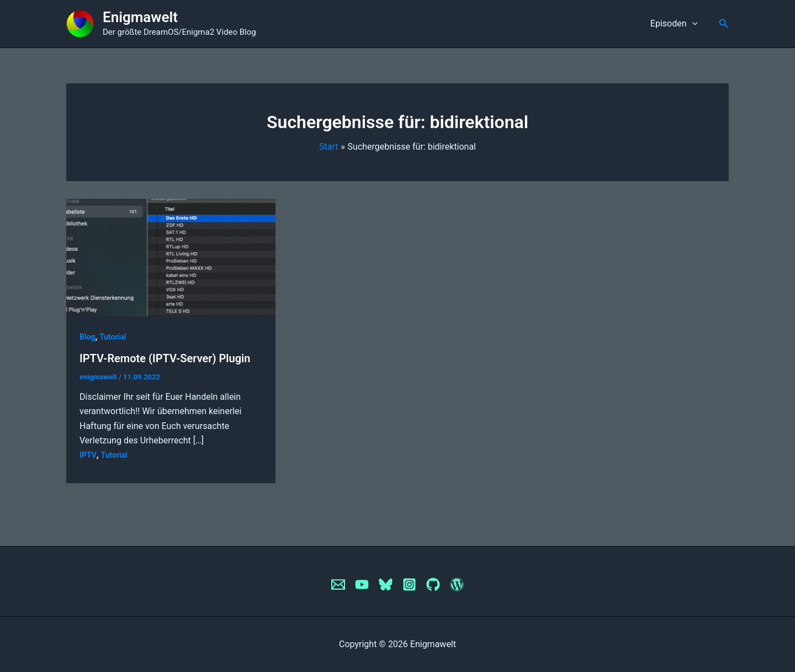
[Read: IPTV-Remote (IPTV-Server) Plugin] (171, 257)
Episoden (675, 24)
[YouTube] (362, 584)
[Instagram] (409, 584)
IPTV (88, 455)
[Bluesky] (386, 584)
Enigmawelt (140, 17)
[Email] (338, 584)
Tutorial (113, 337)
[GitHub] (433, 584)
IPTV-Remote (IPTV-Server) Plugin (165, 358)
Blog (87, 337)
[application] (693, 24)
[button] (724, 23)
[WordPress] (457, 584)
